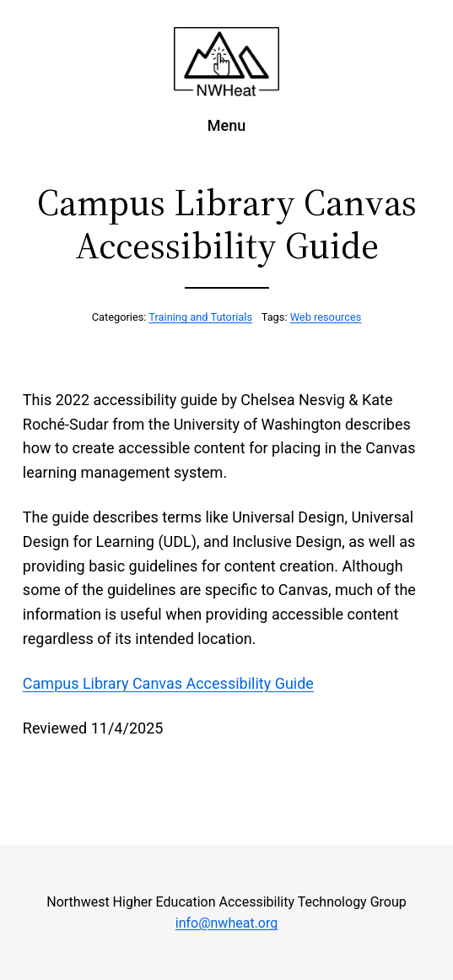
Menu (227, 125)
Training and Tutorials (200, 317)
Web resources (326, 317)
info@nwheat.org (227, 923)
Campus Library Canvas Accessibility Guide (168, 683)
